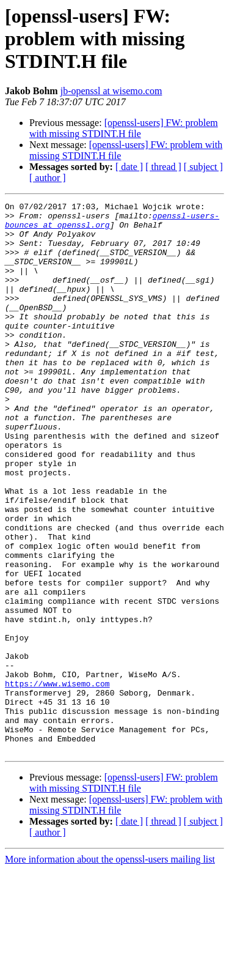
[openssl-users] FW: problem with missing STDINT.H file (124, 128)
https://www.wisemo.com (57, 781)
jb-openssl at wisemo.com (111, 91)
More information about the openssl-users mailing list (110, 969)
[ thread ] (163, 167)
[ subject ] (203, 167)
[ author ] (48, 178)
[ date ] (129, 167)
